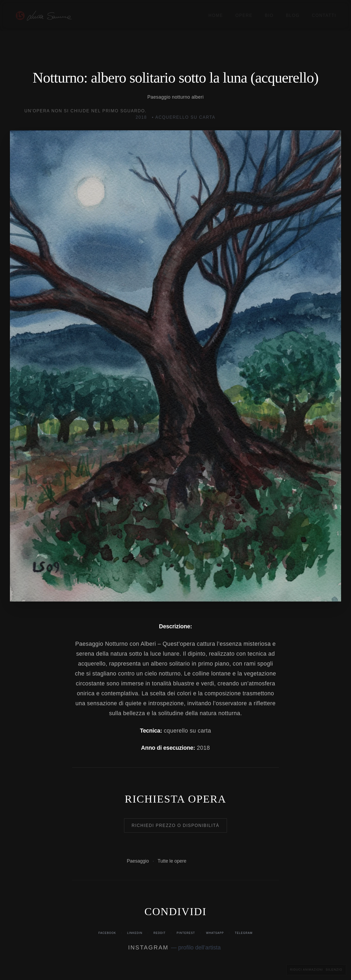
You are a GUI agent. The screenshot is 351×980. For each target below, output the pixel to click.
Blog (293, 15)
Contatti (324, 15)
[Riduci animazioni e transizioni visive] (316, 970)
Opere (244, 15)
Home (216, 15)
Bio (269, 15)
